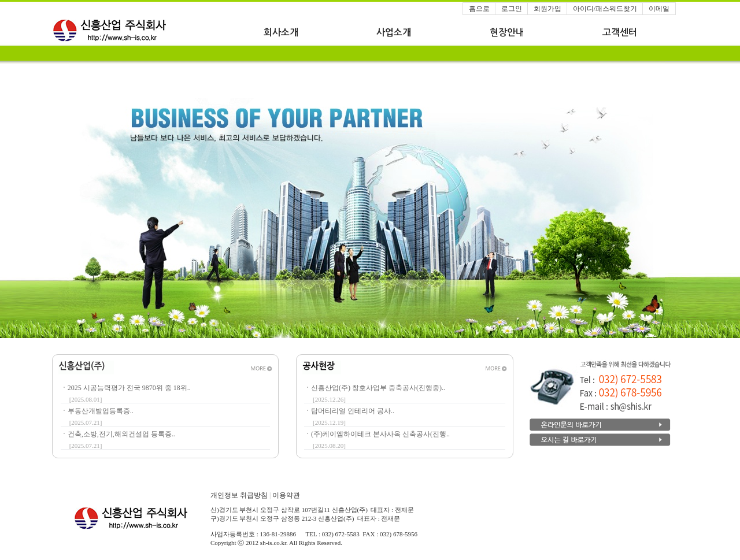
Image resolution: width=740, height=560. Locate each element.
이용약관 (286, 495)
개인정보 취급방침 (241, 495)
